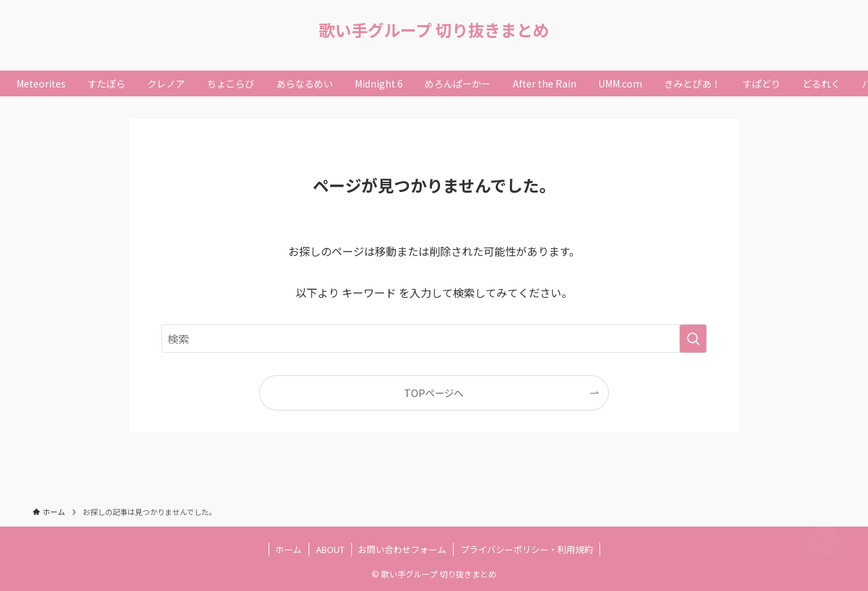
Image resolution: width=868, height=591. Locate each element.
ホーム (289, 549)
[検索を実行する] (693, 339)
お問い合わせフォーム (402, 549)
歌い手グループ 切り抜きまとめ (434, 30)
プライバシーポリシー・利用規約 (527, 549)
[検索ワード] (434, 339)
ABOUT (330, 549)
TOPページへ (434, 393)
